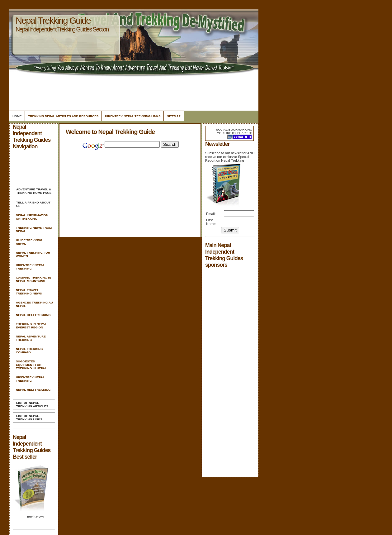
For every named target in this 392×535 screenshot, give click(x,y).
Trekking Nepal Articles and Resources (63, 116)
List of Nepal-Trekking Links (29, 418)
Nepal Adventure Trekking (31, 338)
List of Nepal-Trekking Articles (32, 404)
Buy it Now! (35, 516)
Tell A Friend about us (33, 204)
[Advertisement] (133, 92)
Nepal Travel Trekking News (29, 292)
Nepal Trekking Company (29, 351)
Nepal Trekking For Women (33, 254)
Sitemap (174, 116)
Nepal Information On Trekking (32, 217)
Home (17, 116)
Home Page (34, 191)
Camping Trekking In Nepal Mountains (33, 279)
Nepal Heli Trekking (33, 315)
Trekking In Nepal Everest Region (31, 326)
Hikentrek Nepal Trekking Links (133, 116)
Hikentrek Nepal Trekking (30, 267)
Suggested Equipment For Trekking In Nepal (31, 365)
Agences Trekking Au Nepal (34, 304)
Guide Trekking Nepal (29, 242)
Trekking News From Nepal (34, 229)
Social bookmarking (234, 129)
